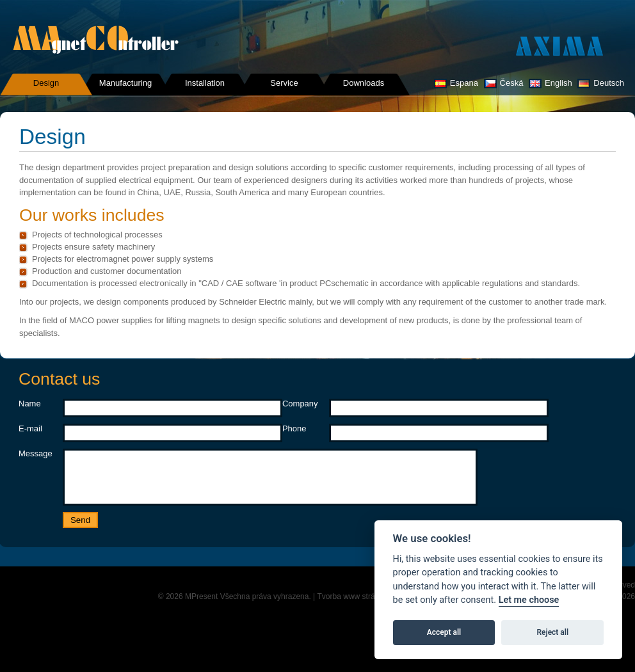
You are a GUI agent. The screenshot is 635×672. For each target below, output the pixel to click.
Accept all (444, 632)
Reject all (553, 632)
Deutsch (601, 83)
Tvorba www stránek (352, 606)
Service (284, 83)
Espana (456, 83)
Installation (205, 83)
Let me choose (529, 600)
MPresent (201, 606)
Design (46, 83)
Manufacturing (125, 83)
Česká (504, 83)
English (551, 83)
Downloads (364, 83)
